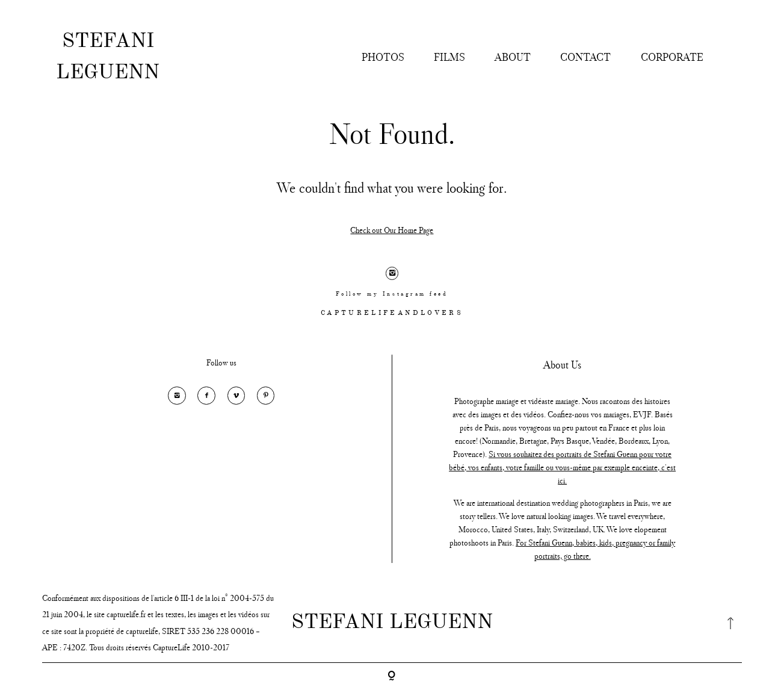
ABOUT (513, 57)
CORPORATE (672, 57)
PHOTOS (383, 57)
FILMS (449, 57)
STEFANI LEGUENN (108, 57)
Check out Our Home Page (392, 230)
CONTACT (585, 57)
